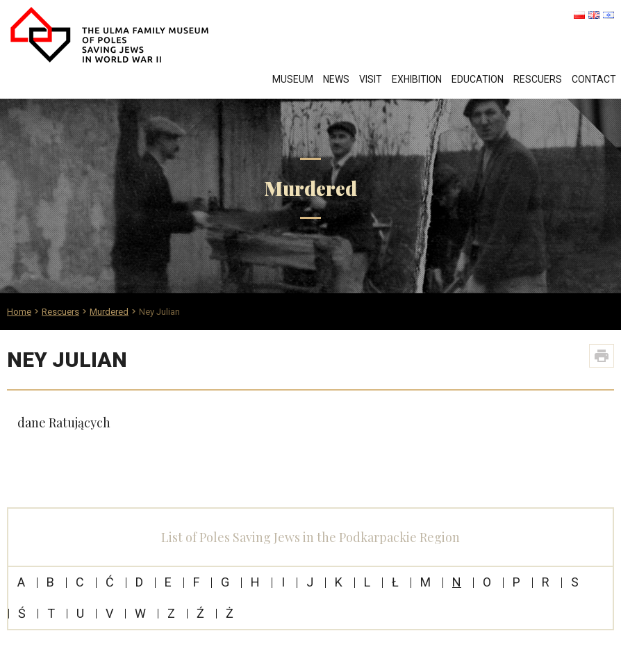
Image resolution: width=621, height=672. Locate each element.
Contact (594, 79)
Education (478, 79)
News (336, 79)
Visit (371, 79)
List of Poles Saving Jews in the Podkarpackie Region (310, 537)
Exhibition (417, 79)
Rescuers (538, 79)
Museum (293, 79)
